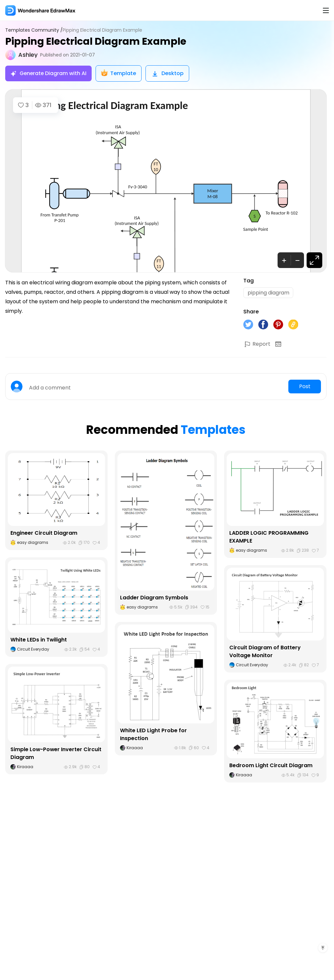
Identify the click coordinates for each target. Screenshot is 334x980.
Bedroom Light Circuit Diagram (271, 766)
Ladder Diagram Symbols (154, 598)
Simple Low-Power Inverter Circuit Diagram (56, 754)
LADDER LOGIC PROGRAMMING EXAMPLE (269, 537)
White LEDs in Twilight (39, 640)
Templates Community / (34, 30)
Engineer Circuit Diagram (44, 533)
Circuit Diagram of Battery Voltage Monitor (265, 652)
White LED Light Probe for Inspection (153, 735)
